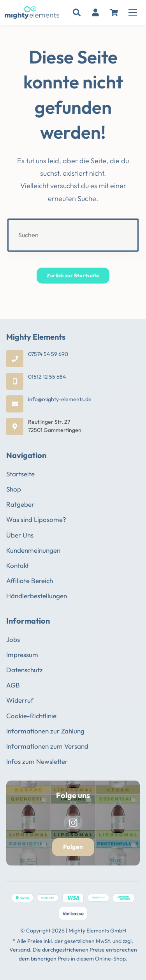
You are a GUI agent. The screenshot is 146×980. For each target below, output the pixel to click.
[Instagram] (73, 823)
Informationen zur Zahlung (45, 731)
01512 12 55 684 (47, 377)
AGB (13, 685)
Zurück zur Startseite (73, 275)
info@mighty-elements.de (60, 399)
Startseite (20, 474)
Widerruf (20, 700)
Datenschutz (25, 670)
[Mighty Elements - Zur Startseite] (32, 12)
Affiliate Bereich (30, 581)
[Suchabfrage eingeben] (73, 235)
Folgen (73, 847)
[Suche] (77, 12)
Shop (14, 489)
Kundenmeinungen (33, 550)
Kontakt (18, 565)
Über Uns (20, 535)
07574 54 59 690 (48, 354)
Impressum (22, 655)
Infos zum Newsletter (37, 761)
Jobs (13, 639)
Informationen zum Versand (47, 746)
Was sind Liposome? (36, 519)
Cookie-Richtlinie (31, 716)
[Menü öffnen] (133, 12)
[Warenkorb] (114, 12)
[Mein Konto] (95, 12)
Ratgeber (20, 504)
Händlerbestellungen (37, 596)
